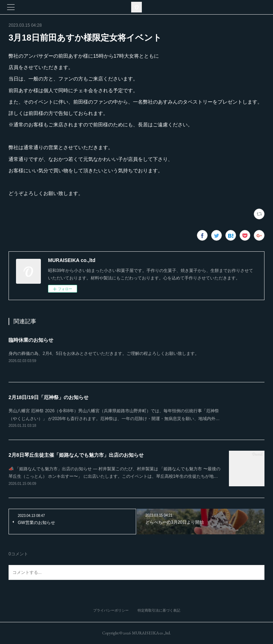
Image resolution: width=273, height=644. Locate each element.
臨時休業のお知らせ (31, 340)
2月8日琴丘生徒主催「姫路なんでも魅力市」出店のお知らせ (76, 455)
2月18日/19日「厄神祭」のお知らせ (49, 397)
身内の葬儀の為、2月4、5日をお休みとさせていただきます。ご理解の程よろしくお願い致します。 (104, 354)
